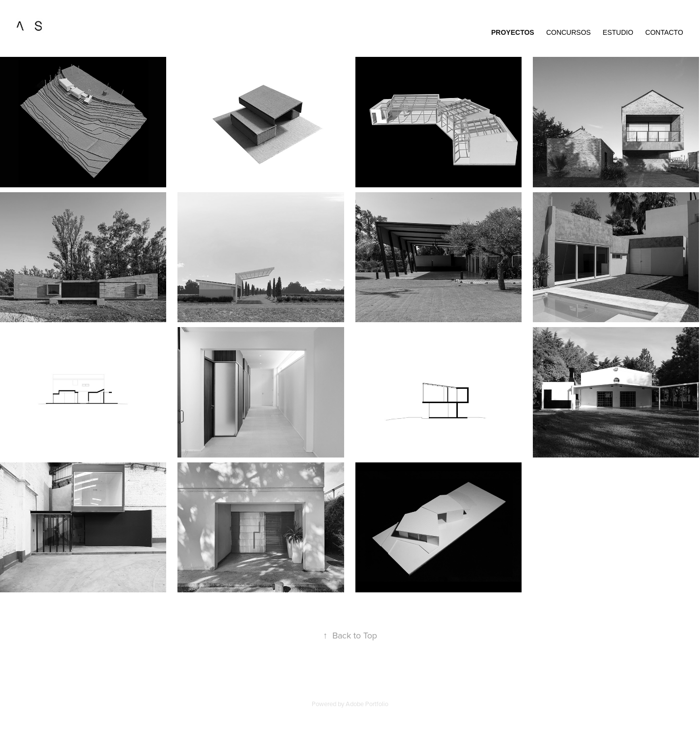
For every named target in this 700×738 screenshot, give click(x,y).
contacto (664, 32)
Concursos (568, 32)
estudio (618, 32)
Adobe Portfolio (367, 704)
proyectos (513, 32)
